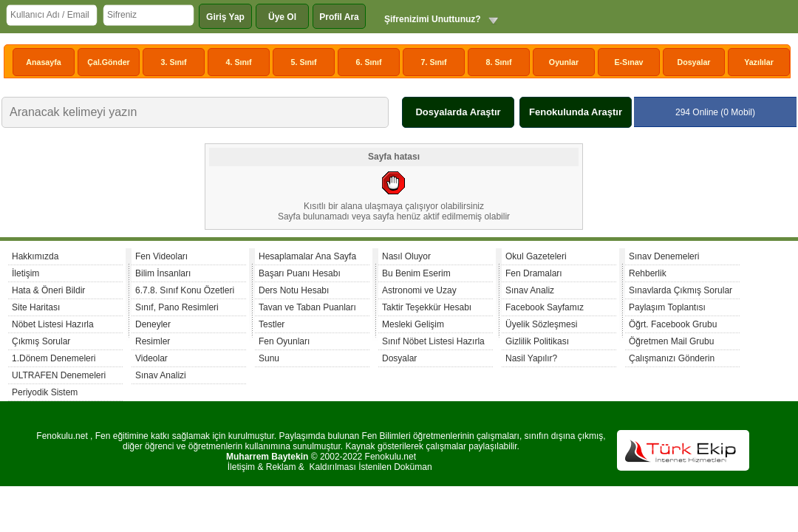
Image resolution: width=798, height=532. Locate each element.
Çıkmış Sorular (41, 341)
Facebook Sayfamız (545, 307)
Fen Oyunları (284, 341)
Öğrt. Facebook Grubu (673, 324)
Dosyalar (693, 62)
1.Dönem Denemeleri (54, 358)
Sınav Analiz (530, 290)
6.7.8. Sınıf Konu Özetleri (185, 290)
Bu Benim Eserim (416, 273)
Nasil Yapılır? (531, 358)
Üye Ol (282, 17)
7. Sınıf (434, 62)
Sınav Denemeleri (664, 256)
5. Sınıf (304, 62)
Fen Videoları (161, 256)
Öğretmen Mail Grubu (671, 341)
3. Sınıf (174, 62)
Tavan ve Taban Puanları (307, 307)
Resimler (153, 341)
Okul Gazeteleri (536, 256)
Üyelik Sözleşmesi (541, 324)
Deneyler (153, 324)
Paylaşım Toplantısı (667, 307)
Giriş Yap (225, 17)
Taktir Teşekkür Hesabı (427, 307)
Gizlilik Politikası (537, 341)
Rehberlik (648, 273)
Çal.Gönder (108, 62)
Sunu (269, 358)
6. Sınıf (369, 62)
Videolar (151, 358)
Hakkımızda (35, 256)
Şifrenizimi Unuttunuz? (433, 19)
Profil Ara (339, 17)
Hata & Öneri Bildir (48, 290)
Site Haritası (36, 307)
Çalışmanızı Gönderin (672, 358)
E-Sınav (628, 62)
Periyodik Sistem (45, 392)
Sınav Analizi (161, 375)
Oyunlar (564, 62)
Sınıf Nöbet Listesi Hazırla (433, 341)
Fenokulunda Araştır (576, 112)
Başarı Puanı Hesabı (300, 273)
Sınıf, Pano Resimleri (177, 307)
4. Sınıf (239, 62)
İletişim (25, 273)
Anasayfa (43, 62)
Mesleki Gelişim (413, 324)
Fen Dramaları (534, 273)
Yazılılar (759, 62)
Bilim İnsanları (163, 273)
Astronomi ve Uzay (419, 290)
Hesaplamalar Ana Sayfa (307, 256)
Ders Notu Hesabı (294, 290)
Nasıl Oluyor (406, 256)
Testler (272, 324)
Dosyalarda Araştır (458, 112)
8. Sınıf (499, 62)
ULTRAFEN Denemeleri (59, 375)
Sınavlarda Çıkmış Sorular (681, 290)
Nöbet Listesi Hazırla (53, 324)
